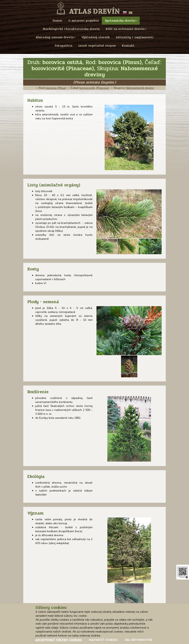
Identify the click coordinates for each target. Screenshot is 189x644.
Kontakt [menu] (128, 46)
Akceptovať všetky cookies (58, 640)
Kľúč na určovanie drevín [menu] (126, 29)
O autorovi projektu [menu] (84, 21)
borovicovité (94, 88)
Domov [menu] (57, 21)
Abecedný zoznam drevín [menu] (55, 37)
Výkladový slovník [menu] (96, 37)
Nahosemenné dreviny (140, 88)
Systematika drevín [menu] (121, 21)
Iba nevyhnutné (138, 640)
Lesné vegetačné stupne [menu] (97, 46)
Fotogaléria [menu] (63, 46)
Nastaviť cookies (103, 640)
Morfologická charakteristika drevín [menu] (71, 29)
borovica (56, 88)
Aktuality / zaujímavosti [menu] (135, 37)
